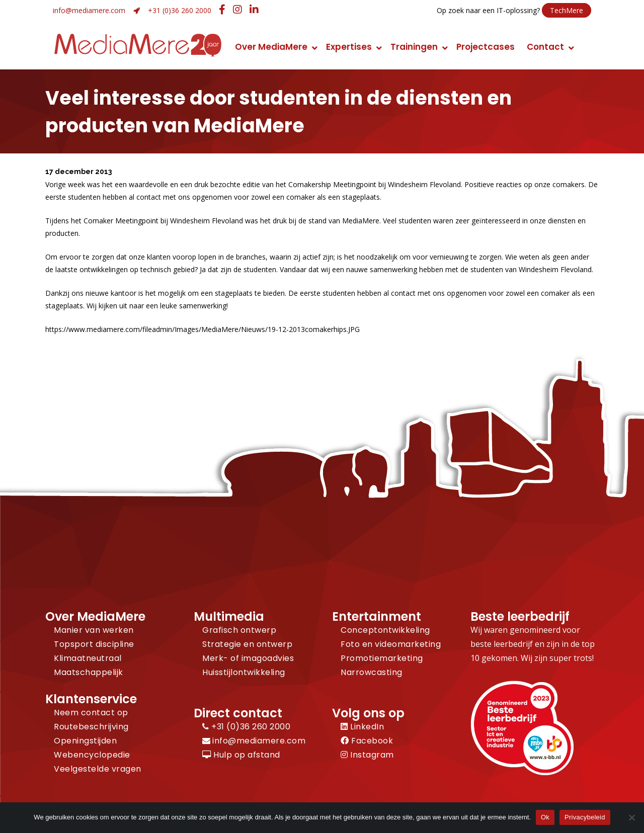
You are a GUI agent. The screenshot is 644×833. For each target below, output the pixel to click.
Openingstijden (85, 741)
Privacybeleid (585, 817)
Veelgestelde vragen (98, 769)
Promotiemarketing (382, 658)
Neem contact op (91, 713)
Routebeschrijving (91, 727)
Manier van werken (94, 630)
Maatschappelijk (89, 672)
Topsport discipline (94, 644)
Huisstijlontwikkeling (244, 672)
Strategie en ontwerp (247, 644)
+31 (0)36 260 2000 (180, 10)
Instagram (367, 755)
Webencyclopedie (92, 755)
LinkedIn (362, 727)
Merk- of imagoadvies (248, 658)
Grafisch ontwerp (239, 630)
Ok (545, 817)
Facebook (367, 741)
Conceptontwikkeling (385, 630)
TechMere (567, 10)
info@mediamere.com (89, 10)
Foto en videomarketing (391, 644)
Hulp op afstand (241, 755)
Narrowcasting (372, 672)
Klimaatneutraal (88, 658)
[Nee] (631, 817)
